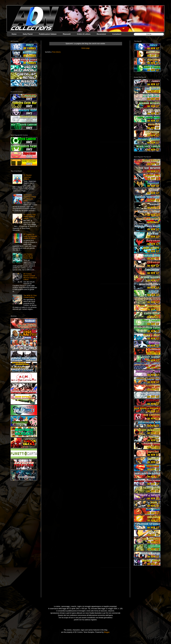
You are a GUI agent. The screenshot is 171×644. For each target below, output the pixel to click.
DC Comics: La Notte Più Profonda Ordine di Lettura (30, 236)
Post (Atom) (56, 52)
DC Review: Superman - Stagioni (28, 177)
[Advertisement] (147, 583)
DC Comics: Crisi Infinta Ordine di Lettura (29, 217)
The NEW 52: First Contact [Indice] (30, 296)
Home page (85, 48)
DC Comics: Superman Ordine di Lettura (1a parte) (30, 198)
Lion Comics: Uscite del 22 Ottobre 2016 (28, 256)
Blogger (107, 632)
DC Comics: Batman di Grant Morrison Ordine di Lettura (30, 277)
